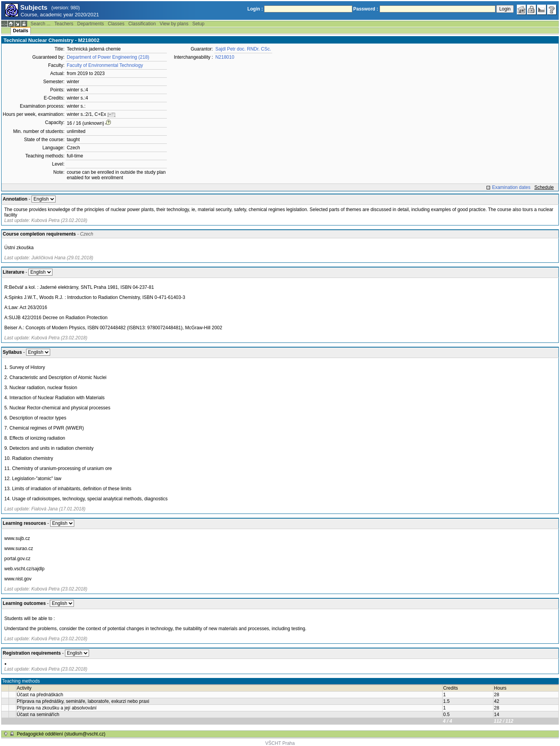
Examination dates (511, 187)
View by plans (174, 24)
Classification (142, 24)
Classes (116, 24)
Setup (198, 24)
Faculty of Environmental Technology (105, 65)
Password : (366, 9)
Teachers (64, 24)
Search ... (40, 24)
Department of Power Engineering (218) (108, 57)
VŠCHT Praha (280, 743)
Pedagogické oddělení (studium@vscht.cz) (61, 734)
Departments (91, 24)
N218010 (225, 57)
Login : (255, 9)
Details (20, 31)
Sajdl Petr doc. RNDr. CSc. (243, 49)
